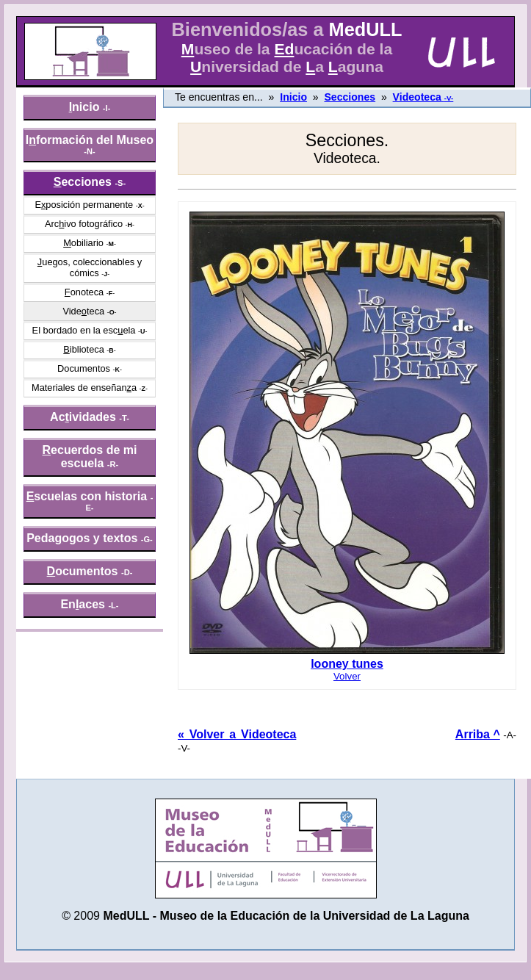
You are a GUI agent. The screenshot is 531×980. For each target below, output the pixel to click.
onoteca (84, 292)
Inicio (293, 97)
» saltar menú (48, 10)
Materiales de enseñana (84, 388)
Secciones (350, 97)
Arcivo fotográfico (84, 224)
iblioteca (84, 349)
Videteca (83, 311)
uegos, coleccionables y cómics (90, 267)
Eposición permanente (84, 205)
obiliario (83, 243)
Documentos (84, 368)
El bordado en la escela (84, 330)
